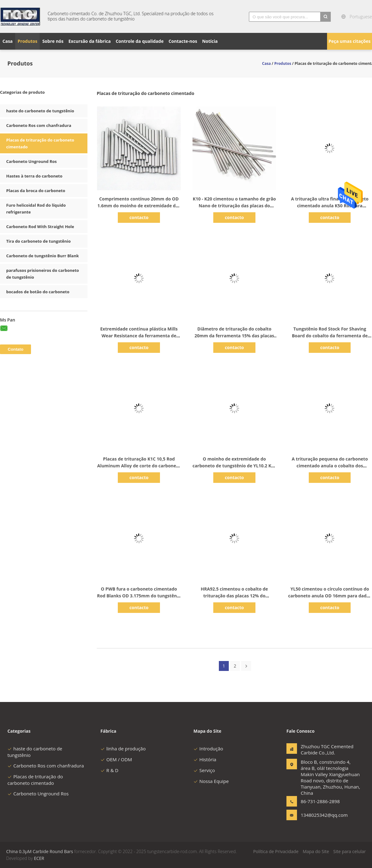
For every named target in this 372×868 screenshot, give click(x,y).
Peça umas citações (350, 41)
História (205, 759)
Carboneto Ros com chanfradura (39, 125)
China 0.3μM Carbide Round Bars (40, 851)
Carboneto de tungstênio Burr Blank (42, 256)
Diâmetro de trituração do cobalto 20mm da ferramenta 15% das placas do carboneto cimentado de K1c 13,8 (235, 336)
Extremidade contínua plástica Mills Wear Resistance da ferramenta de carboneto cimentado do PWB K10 (139, 336)
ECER (39, 858)
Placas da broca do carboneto (36, 191)
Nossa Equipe (211, 781)
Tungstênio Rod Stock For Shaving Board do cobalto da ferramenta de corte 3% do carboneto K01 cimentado (330, 336)
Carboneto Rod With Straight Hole (40, 227)
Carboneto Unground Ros (31, 161)
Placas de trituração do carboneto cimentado (35, 780)
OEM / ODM (116, 759)
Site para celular (350, 851)
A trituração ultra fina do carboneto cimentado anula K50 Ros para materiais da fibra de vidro (330, 206)
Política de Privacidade (276, 851)
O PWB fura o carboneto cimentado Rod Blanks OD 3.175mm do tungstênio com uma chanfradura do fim (139, 596)
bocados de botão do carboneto (38, 292)
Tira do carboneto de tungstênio (38, 241)
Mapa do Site (316, 851)
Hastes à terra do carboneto (34, 176)
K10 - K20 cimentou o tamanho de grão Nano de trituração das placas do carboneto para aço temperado (234, 206)
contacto (139, 217)
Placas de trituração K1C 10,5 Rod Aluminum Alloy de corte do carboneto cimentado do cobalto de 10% (139, 466)
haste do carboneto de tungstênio (40, 111)
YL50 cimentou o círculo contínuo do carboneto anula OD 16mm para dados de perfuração (330, 596)
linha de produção (123, 749)
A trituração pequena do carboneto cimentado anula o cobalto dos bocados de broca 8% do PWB (330, 466)
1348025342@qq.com (320, 815)
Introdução (208, 749)
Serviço (204, 770)
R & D (109, 770)
